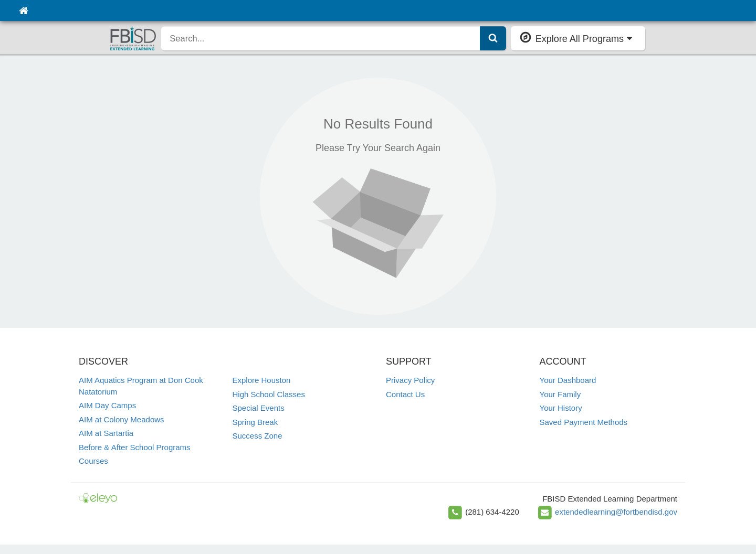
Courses (93, 461)
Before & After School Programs (135, 447)
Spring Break (255, 422)
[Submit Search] (493, 38)
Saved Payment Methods (584, 422)
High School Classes (269, 394)
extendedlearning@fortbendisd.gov (616, 512)
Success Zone (258, 436)
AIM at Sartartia (106, 433)
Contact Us (405, 394)
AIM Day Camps (107, 405)
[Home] (23, 10)
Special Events (259, 408)
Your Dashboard (568, 380)
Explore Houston (262, 380)
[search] (321, 38)
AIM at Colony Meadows (122, 419)
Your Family (560, 394)
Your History (561, 408)
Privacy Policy (410, 380)
